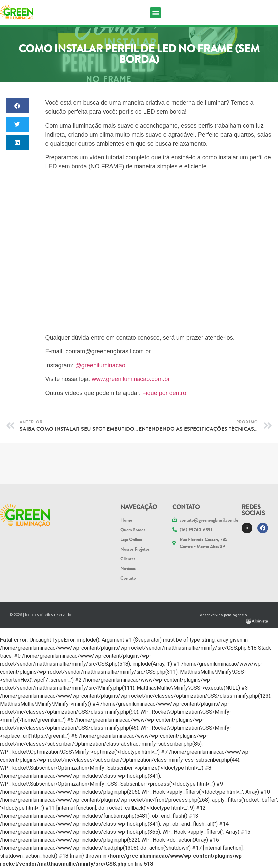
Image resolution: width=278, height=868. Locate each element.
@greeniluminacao (100, 365)
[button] (156, 13)
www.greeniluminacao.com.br (131, 379)
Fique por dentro (164, 393)
